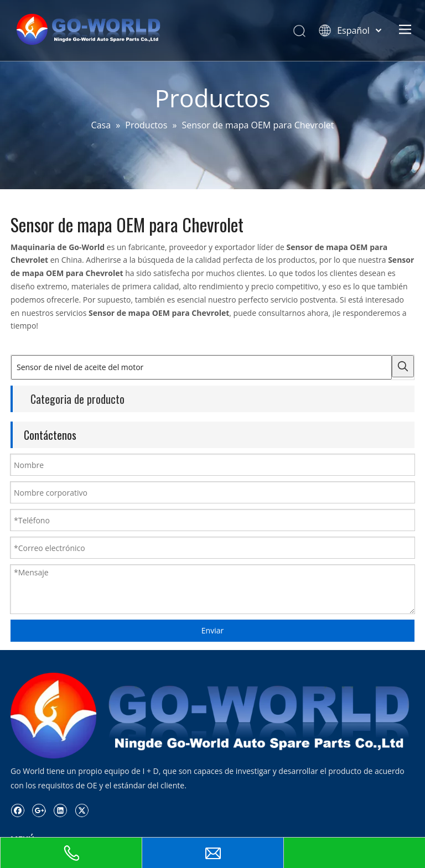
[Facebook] (17, 810)
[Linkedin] (60, 810)
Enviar (212, 630)
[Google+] (39, 810)
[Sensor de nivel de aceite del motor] (201, 367)
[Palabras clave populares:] (403, 366)
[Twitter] (82, 810)
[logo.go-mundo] (212, 716)
